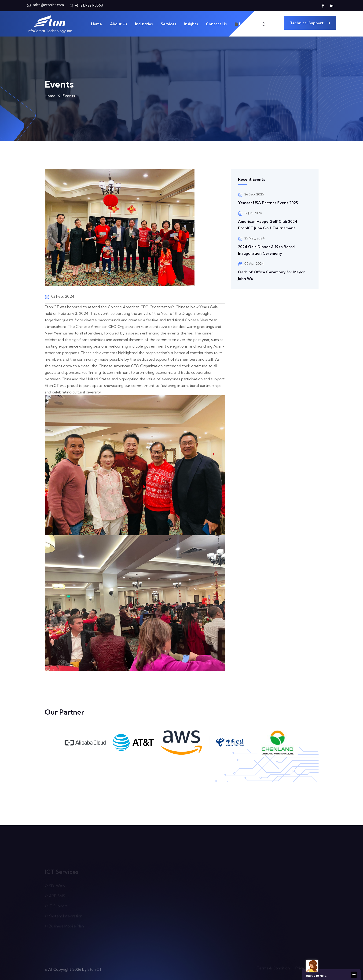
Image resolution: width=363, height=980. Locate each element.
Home (96, 24)
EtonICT (95, 968)
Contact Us (216, 24)
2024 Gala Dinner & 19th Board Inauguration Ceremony (266, 250)
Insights (191, 24)
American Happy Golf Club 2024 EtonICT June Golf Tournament (268, 225)
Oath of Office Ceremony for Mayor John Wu (271, 275)
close (354, 975)
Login (242, 24)
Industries (144, 24)
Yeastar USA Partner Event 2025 (268, 203)
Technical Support (310, 23)
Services (168, 24)
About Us (118, 24)
